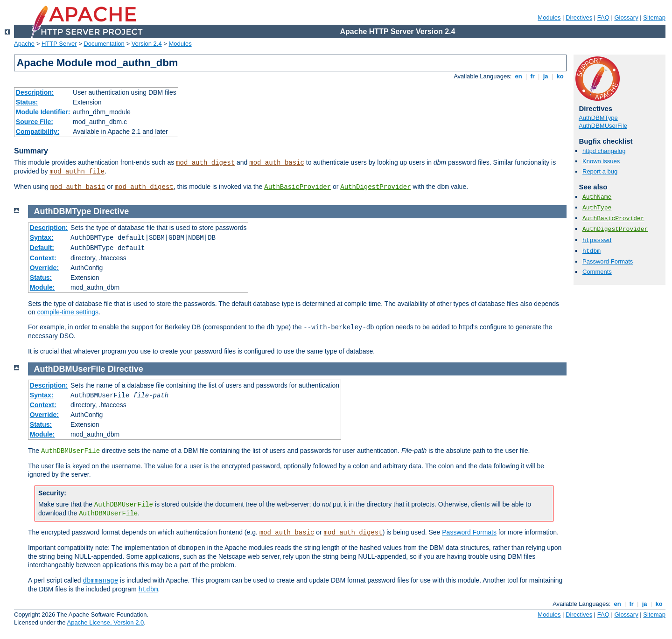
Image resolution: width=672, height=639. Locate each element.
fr (533, 76)
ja (546, 76)
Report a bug (600, 171)
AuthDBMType (598, 118)
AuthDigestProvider (375, 187)
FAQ (603, 17)
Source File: (35, 122)
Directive (111, 211)
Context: (43, 258)
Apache (24, 44)
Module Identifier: (43, 112)
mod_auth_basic (277, 163)
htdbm (591, 251)
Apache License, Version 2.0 (105, 622)
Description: (35, 92)
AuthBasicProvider (297, 187)
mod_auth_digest (205, 163)
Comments (597, 272)
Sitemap (654, 17)
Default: (42, 248)
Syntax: (42, 237)
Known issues (601, 161)
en (518, 76)
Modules (549, 17)
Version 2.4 (147, 44)
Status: (27, 102)
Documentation (104, 44)
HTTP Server (59, 44)
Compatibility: (38, 132)
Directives (579, 17)
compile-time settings (68, 312)
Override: (44, 268)
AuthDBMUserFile (603, 126)
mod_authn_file (77, 172)
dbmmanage (101, 581)
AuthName (597, 197)
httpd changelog (604, 151)
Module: (42, 287)
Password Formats (608, 261)
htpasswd (597, 240)
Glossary (626, 17)
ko (560, 76)
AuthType (597, 208)
